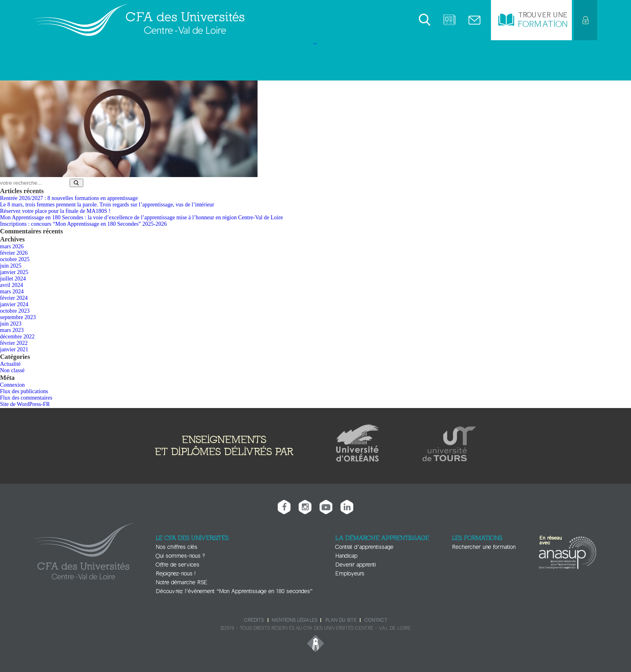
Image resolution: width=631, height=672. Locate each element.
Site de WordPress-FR (25, 404)
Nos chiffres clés (176, 547)
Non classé (12, 370)
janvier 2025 (14, 272)
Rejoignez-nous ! (175, 574)
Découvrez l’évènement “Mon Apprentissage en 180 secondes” (234, 591)
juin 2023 (11, 324)
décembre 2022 (17, 337)
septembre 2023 (18, 317)
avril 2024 (11, 285)
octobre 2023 (15, 311)
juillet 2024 (13, 279)
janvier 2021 (14, 349)
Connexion (12, 385)
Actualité (10, 364)
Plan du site (341, 620)
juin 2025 (11, 266)
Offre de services (177, 565)
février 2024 (14, 298)
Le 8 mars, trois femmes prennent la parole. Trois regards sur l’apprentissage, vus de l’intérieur (107, 205)
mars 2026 (12, 246)
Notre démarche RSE (181, 582)
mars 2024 (12, 292)
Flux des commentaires (26, 398)
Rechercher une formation (484, 547)
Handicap (346, 556)
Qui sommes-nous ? (180, 556)
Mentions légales (294, 620)
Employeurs (350, 574)
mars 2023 (12, 330)
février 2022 (14, 343)
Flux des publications (24, 391)
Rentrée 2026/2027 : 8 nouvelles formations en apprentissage (69, 198)
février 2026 (14, 253)
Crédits (254, 620)
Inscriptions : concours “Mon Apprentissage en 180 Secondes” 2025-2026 (83, 224)
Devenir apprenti (356, 565)
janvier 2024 (14, 304)
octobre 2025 (15, 259)
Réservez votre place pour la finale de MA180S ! (55, 211)
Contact (376, 620)
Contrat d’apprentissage (364, 547)
